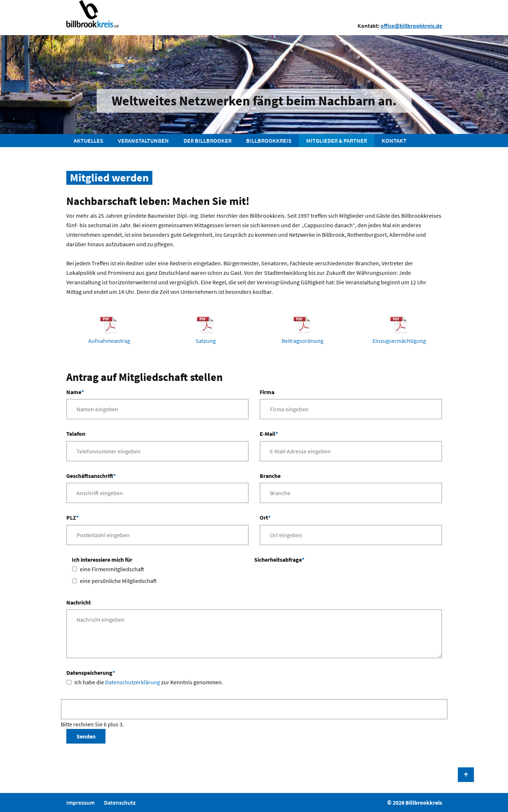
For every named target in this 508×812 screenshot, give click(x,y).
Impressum (80, 802)
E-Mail (269, 433)
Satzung (206, 341)
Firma (267, 392)
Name (75, 391)
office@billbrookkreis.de (411, 26)
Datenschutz (120, 802)
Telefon (76, 434)
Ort (265, 517)
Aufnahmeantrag (109, 341)
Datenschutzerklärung (133, 682)
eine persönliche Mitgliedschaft (118, 581)
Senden (86, 736)
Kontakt (394, 141)
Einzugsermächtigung (399, 341)
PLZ (73, 517)
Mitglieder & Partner (337, 141)
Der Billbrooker (207, 141)
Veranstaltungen (143, 141)
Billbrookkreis (269, 141)
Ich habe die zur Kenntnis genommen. (149, 682)
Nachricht (79, 602)
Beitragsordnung (303, 341)
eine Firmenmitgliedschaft (112, 569)
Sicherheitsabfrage (279, 559)
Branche (270, 476)
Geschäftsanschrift (91, 475)
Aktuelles (88, 141)
